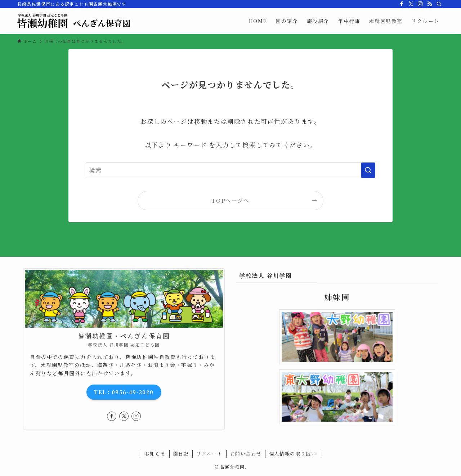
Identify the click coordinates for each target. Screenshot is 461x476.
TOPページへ (230, 200)
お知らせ (155, 453)
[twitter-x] (411, 4)
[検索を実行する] (368, 170)
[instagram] (420, 4)
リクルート (209, 453)
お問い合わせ (246, 453)
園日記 (181, 453)
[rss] (430, 4)
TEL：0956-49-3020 (124, 392)
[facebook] (402, 4)
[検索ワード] (230, 170)
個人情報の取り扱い (293, 453)
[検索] (439, 4)
